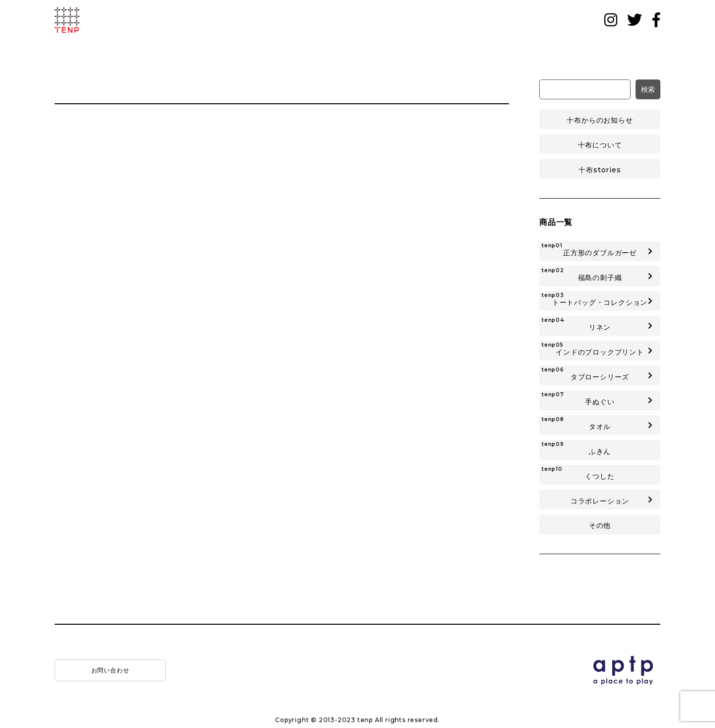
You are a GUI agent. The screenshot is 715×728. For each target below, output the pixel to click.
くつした (578, 473)
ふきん (576, 448)
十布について (600, 145)
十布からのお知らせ (600, 120)
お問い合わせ (110, 670)
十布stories (600, 170)
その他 (600, 525)
